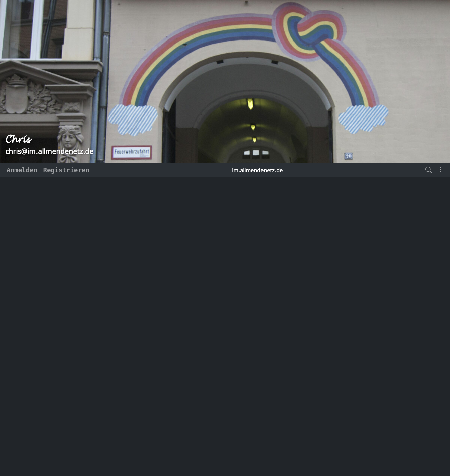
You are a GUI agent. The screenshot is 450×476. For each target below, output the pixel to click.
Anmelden (22, 170)
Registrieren (66, 170)
